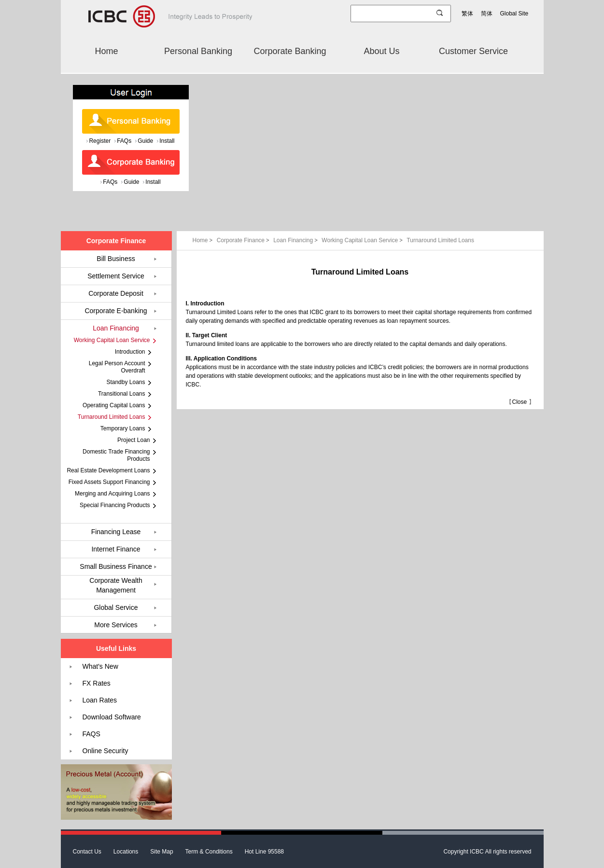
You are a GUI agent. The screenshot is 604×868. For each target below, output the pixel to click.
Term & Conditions (209, 852)
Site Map (162, 852)
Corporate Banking (290, 51)
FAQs (124, 141)
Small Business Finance (116, 566)
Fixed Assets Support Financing (109, 482)
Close (519, 402)
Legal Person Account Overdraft (117, 367)
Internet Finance (116, 549)
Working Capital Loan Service (363, 240)
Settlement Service (116, 276)
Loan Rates (100, 700)
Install (167, 141)
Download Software (112, 717)
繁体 (467, 14)
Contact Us (87, 852)
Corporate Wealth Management (116, 585)
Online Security (105, 751)
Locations (126, 852)
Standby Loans (126, 382)
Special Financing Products (115, 505)
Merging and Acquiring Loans (112, 494)
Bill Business (116, 259)
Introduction (130, 352)
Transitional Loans (122, 394)
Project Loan (133, 440)
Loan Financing (296, 240)
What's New (100, 666)
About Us (381, 51)
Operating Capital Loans (114, 405)
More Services (116, 625)
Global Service (116, 607)
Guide (145, 141)
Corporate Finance (244, 240)
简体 (487, 14)
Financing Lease (116, 532)
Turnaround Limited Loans (440, 240)
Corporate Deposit (116, 293)
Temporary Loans (123, 428)
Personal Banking (198, 51)
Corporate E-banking (116, 311)
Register (100, 141)
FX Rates (97, 683)
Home (106, 51)
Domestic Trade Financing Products (116, 455)
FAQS (91, 734)
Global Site (514, 14)
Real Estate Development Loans (108, 470)
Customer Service (473, 51)
